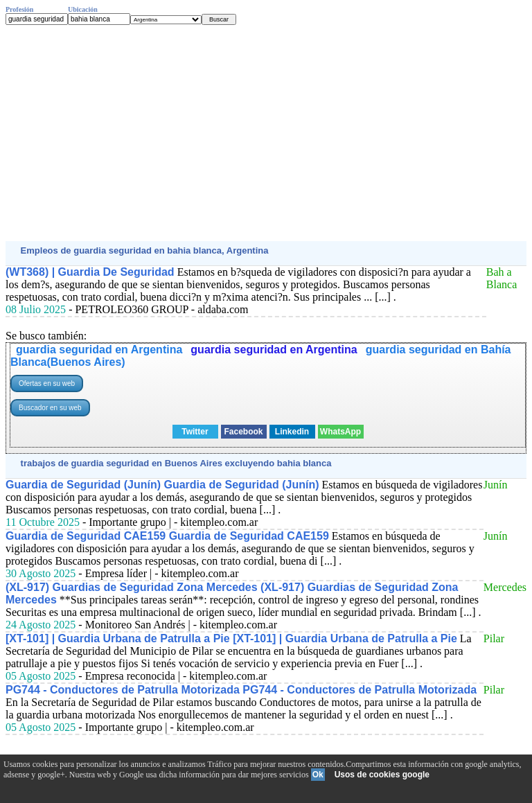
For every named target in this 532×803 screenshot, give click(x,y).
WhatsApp (340, 432)
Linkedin (292, 432)
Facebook (243, 432)
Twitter (195, 432)
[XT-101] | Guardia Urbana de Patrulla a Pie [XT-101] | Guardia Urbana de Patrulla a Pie (231, 638)
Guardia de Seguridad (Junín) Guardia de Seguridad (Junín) (162, 485)
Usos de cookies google (382, 775)
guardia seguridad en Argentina (99, 350)
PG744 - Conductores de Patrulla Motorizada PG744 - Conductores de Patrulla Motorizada (241, 690)
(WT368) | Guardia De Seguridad (90, 272)
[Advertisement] (266, 133)
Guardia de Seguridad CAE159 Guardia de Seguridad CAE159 (167, 536)
